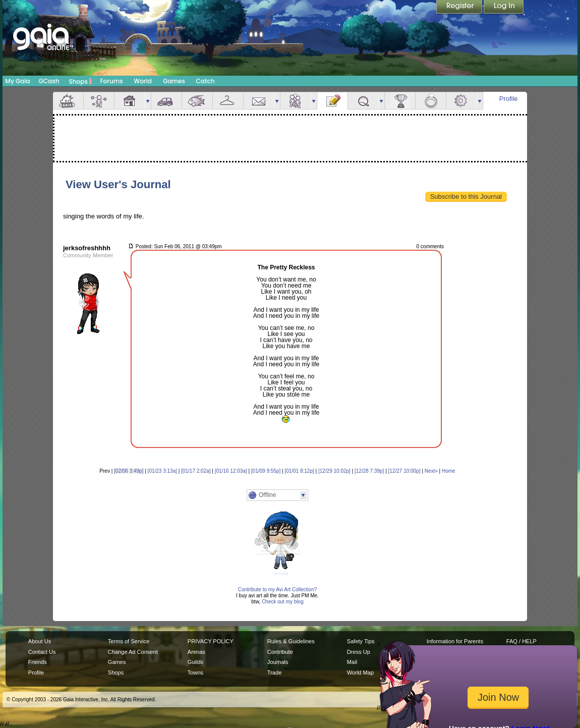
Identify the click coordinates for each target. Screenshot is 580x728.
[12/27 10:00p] (404, 471)
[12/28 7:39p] (369, 471)
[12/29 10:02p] (334, 471)
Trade (274, 673)
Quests (363, 101)
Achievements (400, 101)
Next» (431, 471)
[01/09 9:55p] (266, 471)
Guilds (195, 662)
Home (449, 471)
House (130, 101)
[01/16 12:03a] (231, 471)
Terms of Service (129, 641)
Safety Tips (361, 641)
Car (166, 101)
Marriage (431, 101)
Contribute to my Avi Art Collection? (278, 590)
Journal (332, 101)
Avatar (99, 101)
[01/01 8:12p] (299, 471)
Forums (111, 81)
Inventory (228, 101)
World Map (360, 673)
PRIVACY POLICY (211, 641)
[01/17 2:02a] (196, 471)
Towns (195, 673)
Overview (68, 101)
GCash (49, 81)
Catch (206, 81)
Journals (278, 662)
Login (504, 8)
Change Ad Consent (133, 652)
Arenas (196, 652)
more (148, 101)
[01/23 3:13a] (162, 471)
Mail (259, 101)
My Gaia (17, 81)
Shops (80, 81)
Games (174, 81)
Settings (461, 101)
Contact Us (42, 652)
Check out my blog (283, 602)
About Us (40, 641)
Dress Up (359, 652)
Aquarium (197, 101)
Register (460, 8)
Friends (296, 101)
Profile (509, 99)
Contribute (280, 652)
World (143, 81)
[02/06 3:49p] (129, 471)
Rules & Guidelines (291, 641)
